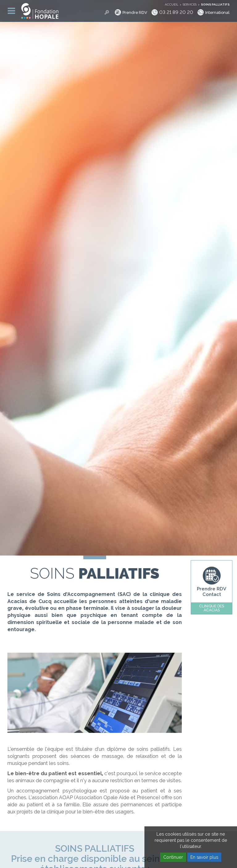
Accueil (172, 4)
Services (190, 4)
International (217, 12)
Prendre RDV (135, 12)
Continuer (173, 857)
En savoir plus (204, 857)
